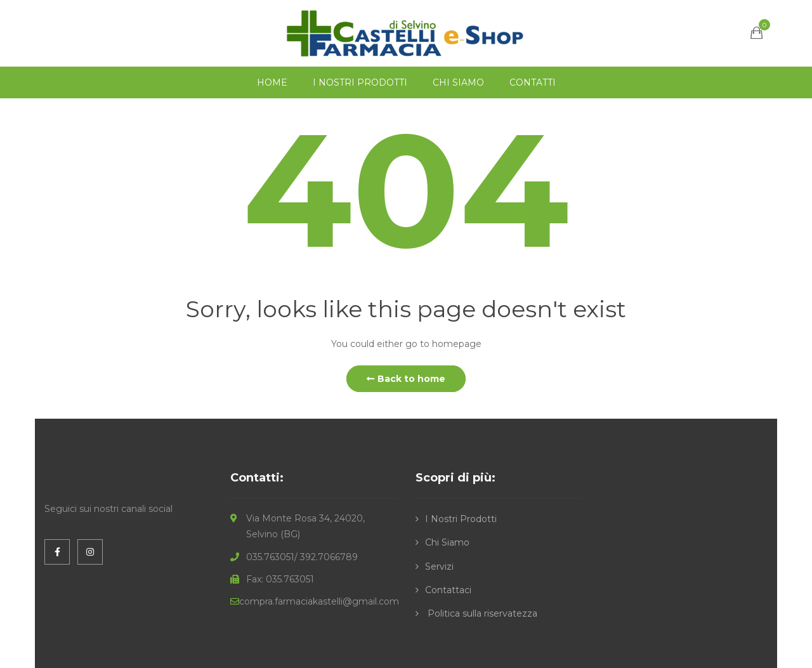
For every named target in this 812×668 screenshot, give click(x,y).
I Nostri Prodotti (461, 519)
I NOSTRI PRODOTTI (360, 82)
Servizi (439, 566)
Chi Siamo (447, 542)
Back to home (406, 379)
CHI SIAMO (458, 82)
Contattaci (448, 590)
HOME (272, 82)
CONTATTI (533, 82)
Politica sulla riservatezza (481, 613)
